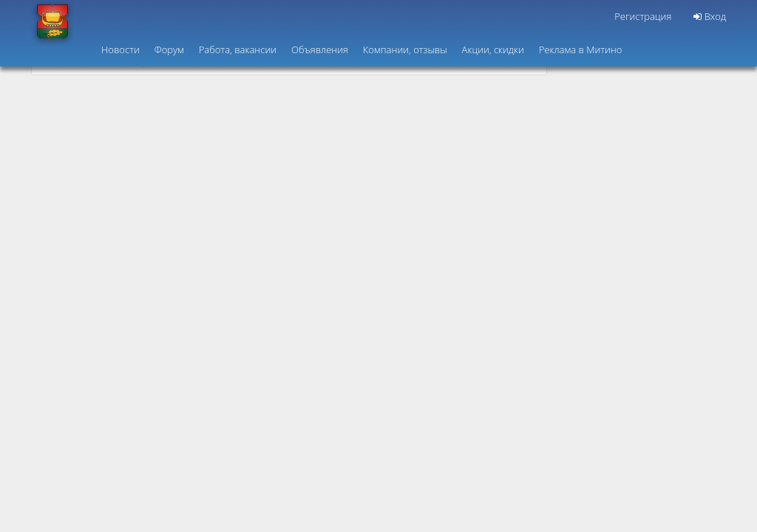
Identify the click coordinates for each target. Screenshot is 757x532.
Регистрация (643, 16)
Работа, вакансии (238, 50)
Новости (120, 50)
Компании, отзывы (405, 50)
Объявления (320, 50)
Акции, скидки (493, 50)
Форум (169, 50)
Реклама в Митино (581, 50)
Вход (710, 16)
